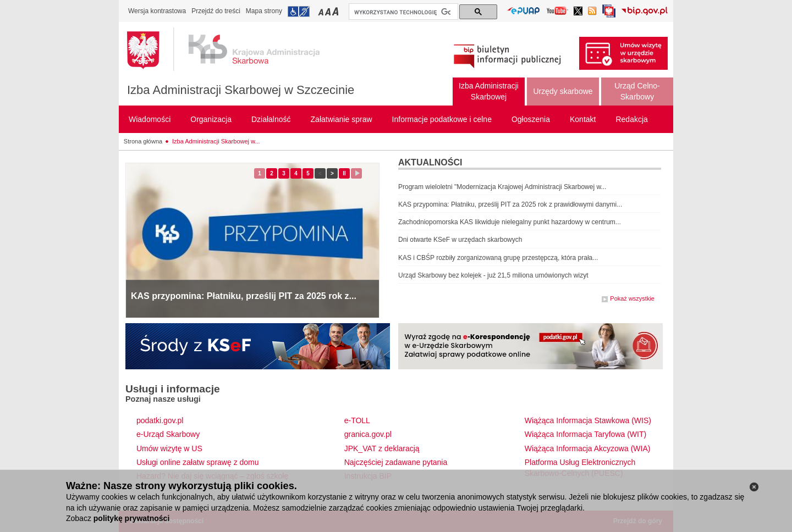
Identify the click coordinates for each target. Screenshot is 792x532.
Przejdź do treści (216, 11)
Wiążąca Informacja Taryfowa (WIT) (585, 434)
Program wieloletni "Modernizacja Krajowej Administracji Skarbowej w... (502, 187)
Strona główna (143, 141)
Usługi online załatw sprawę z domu (198, 462)
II (346, 173)
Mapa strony (264, 11)
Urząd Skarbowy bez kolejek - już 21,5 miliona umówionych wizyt (493, 275)
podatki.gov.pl (160, 420)
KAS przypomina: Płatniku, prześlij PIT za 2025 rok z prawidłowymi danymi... (510, 204)
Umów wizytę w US (169, 448)
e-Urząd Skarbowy (168, 434)
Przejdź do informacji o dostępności (299, 12)
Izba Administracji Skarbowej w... (216, 141)
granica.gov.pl (368, 434)
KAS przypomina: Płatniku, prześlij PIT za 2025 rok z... (244, 296)
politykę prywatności (131, 518)
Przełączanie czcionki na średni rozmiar (329, 11)
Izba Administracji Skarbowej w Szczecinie (241, 90)
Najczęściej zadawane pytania (396, 462)
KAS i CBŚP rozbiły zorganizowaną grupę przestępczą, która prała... (498, 258)
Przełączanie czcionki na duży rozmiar (336, 11)
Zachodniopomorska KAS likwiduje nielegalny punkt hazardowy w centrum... (510, 222)
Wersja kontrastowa (157, 11)
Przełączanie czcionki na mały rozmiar (322, 11)
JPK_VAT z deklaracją (382, 448)
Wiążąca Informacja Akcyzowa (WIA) (588, 448)
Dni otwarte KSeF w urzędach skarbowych (460, 240)
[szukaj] (402, 12)
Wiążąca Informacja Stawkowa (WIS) (588, 420)
